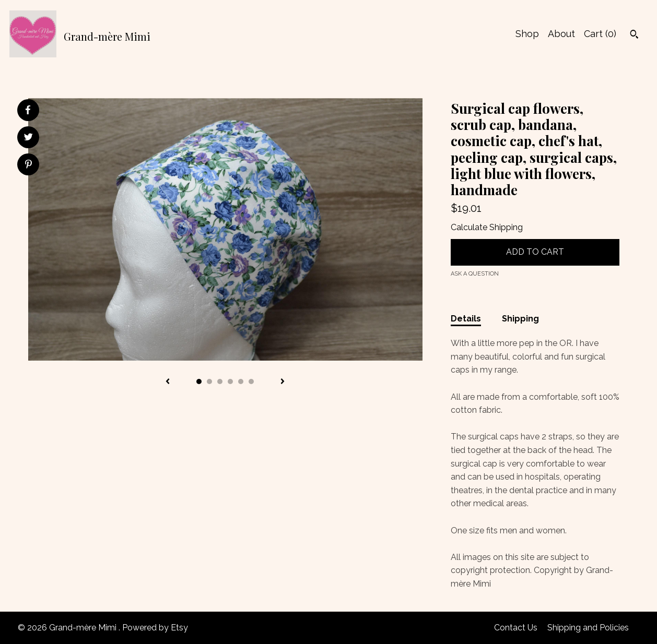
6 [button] (251, 381)
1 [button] (199, 381)
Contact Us (516, 628)
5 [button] (241, 381)
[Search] (634, 35)
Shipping (520, 319)
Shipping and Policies (588, 628)
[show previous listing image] (168, 382)
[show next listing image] (283, 382)
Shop (527, 34)
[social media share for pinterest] (28, 165)
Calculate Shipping (487, 227)
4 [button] (230, 381)
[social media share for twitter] (28, 138)
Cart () (600, 34)
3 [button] (220, 381)
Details (466, 319)
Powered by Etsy (155, 628)
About (561, 34)
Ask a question (475, 274)
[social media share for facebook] (28, 110)
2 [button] (209, 381)
